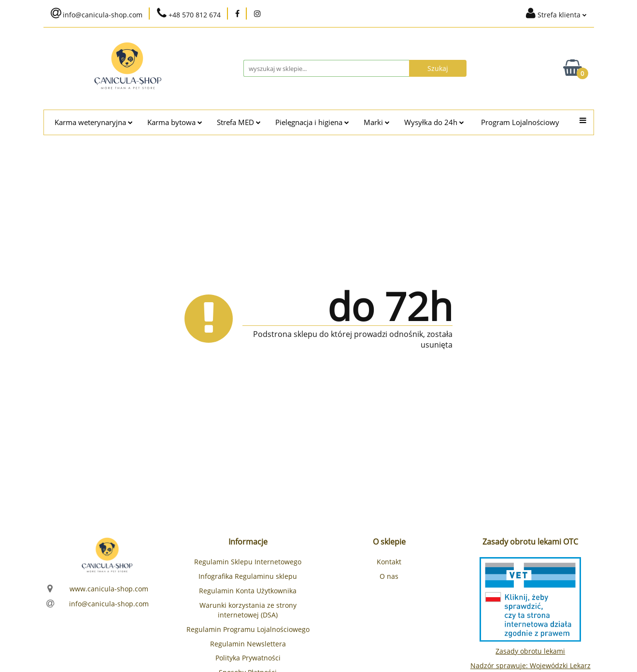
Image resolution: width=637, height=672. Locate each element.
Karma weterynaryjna (94, 122)
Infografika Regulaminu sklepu (248, 576)
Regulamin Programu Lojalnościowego (248, 629)
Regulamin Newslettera (248, 644)
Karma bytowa (175, 122)
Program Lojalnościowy (520, 122)
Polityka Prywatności (248, 658)
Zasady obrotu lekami (530, 651)
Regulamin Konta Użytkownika (248, 591)
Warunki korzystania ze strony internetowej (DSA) (248, 610)
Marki (377, 122)
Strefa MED (239, 122)
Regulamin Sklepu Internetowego (248, 562)
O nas (389, 576)
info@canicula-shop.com (109, 604)
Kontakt (389, 562)
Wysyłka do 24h (434, 122)
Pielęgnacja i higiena (312, 122)
